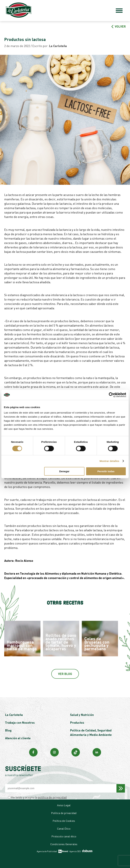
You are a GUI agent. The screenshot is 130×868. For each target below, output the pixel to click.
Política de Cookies (64, 821)
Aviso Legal (64, 805)
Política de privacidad (64, 813)
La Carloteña (14, 715)
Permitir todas (106, 471)
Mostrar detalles (109, 461)
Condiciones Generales (64, 844)
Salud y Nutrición (82, 715)
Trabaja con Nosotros (20, 722)
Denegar (64, 471)
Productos (77, 722)
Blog (8, 730)
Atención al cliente (18, 738)
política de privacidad (52, 797)
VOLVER (119, 26)
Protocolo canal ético (64, 836)
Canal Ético (64, 829)
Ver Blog (65, 674)
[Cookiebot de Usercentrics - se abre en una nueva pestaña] (111, 395)
